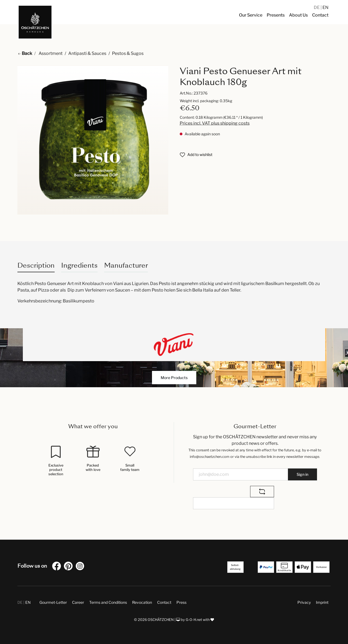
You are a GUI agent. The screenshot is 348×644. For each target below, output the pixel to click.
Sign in (302, 474)
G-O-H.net (194, 620)
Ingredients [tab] (79, 265)
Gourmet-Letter (53, 602)
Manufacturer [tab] (126, 265)
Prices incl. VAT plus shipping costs (215, 123)
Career (78, 602)
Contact (164, 602)
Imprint (322, 602)
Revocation (142, 602)
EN (325, 7)
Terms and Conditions (108, 602)
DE (317, 7)
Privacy (304, 602)
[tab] (36, 265)
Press (181, 602)
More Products (174, 378)
